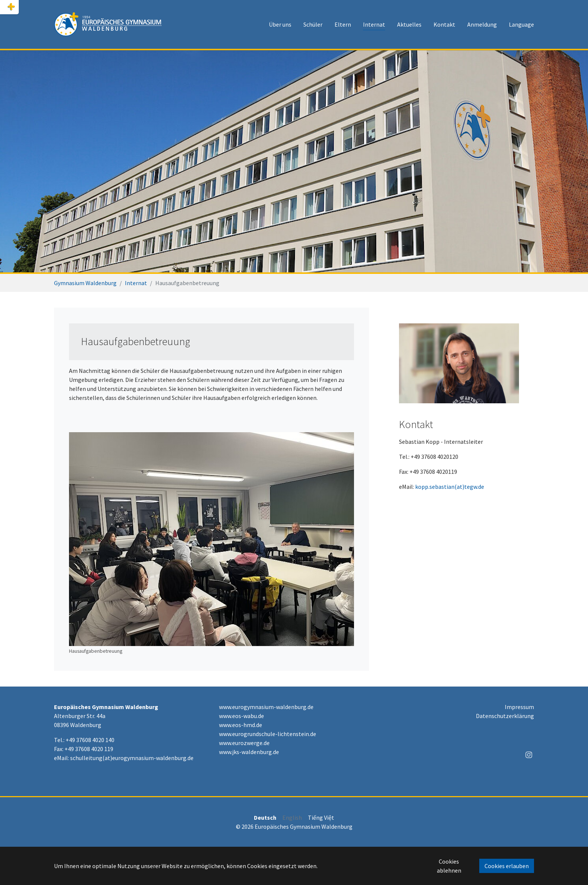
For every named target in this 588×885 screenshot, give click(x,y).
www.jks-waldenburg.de (249, 752)
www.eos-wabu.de (241, 716)
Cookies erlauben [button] (507, 866)
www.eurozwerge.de (244, 743)
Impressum (519, 707)
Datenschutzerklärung (505, 716)
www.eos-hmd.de (241, 725)
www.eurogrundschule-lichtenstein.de (268, 734)
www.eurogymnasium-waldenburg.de (266, 707)
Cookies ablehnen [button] (449, 866)
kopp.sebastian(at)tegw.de (450, 487)
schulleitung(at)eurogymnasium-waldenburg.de (132, 758)
